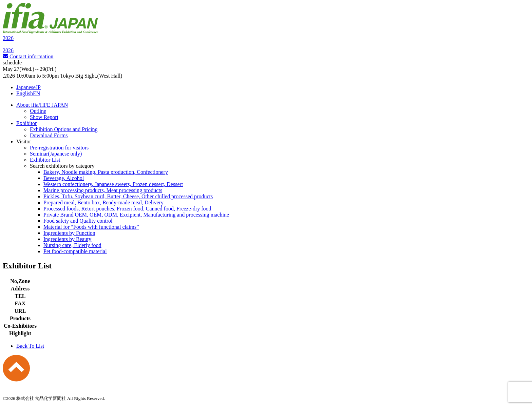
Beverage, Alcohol (64, 178)
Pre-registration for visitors (59, 148)
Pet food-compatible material (75, 251)
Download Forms (49, 135)
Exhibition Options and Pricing (64, 129)
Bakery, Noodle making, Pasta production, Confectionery (106, 172)
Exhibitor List (45, 160)
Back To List (30, 346)
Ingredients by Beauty (67, 239)
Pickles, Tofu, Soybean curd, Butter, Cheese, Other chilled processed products (128, 196)
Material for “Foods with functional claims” (91, 227)
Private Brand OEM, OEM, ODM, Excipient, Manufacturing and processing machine (136, 215)
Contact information (28, 56)
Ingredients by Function (69, 233)
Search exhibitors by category (62, 166)
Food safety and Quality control (78, 221)
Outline (38, 111)
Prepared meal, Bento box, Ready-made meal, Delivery (103, 202)
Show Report (44, 117)
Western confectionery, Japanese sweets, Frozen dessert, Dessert (113, 184)
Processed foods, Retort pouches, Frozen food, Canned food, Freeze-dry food (127, 209)
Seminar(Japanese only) (56, 154)
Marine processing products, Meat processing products (103, 190)
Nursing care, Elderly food (72, 245)
